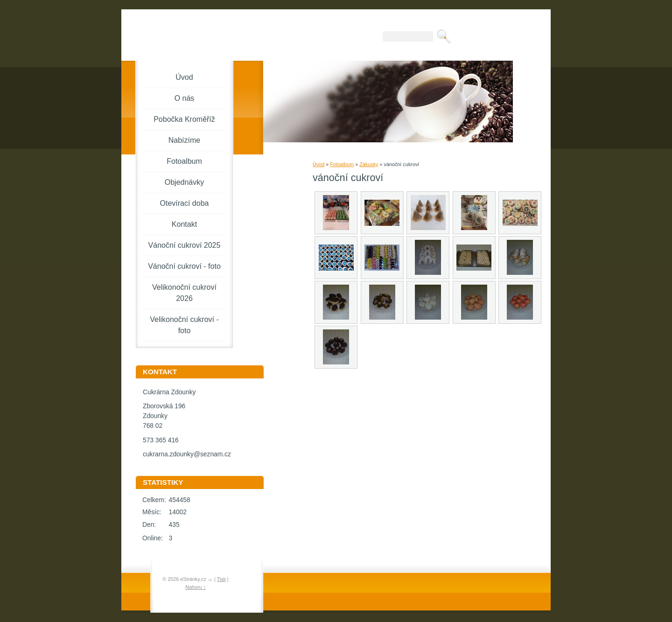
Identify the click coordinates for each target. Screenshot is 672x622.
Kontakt (184, 224)
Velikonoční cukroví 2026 (184, 293)
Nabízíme (184, 140)
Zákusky (369, 164)
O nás (185, 98)
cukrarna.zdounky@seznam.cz (187, 454)
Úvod (318, 164)
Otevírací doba (185, 203)
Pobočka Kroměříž (184, 119)
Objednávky (185, 182)
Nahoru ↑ (196, 587)
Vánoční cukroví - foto (184, 266)
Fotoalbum (342, 164)
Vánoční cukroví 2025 (185, 245)
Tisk (221, 579)
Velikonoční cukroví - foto (184, 325)
